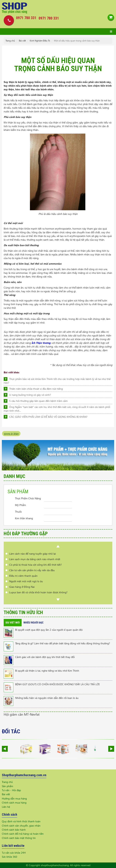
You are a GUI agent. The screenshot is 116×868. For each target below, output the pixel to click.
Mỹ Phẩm (20, 505)
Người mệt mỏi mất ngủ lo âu (26, 581)
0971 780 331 (49, 18)
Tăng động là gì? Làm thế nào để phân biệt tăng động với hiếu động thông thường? (63, 643)
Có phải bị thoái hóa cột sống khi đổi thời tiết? (35, 565)
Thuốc (18, 512)
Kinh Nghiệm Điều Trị (40, 41)
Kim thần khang (24, 518)
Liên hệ (6, 807)
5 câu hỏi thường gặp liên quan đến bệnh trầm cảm (38, 401)
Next (58, 600)
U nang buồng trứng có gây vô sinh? (30, 395)
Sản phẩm (7, 786)
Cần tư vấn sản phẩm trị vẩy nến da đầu (32, 570)
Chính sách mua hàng (14, 802)
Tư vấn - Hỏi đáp (11, 790)
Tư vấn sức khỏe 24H (14, 853)
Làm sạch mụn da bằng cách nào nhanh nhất (35, 559)
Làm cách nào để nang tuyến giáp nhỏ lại (33, 554)
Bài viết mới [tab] (13, 623)
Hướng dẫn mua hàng (14, 798)
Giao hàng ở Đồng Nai (22, 587)
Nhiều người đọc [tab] (33, 623)
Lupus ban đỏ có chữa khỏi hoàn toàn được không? (38, 592)
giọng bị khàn (11, 433)
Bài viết (22, 41)
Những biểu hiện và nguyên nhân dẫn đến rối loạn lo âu (47, 698)
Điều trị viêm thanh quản (23, 576)
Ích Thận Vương (41, 343)
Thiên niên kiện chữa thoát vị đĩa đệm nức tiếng (36, 389)
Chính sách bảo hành (14, 830)
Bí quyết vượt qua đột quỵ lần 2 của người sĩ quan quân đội (49, 630)
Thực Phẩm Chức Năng (28, 498)
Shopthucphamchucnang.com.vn (24, 775)
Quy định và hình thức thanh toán (21, 821)
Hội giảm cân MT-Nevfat (22, 714)
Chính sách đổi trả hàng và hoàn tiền (23, 834)
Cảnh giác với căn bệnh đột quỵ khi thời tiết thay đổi (45, 657)
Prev (58, 546)
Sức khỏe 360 (10, 857)
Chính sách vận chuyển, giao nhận (21, 826)
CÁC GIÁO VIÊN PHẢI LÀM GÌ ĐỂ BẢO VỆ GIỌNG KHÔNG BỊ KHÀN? (48, 417)
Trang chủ (10, 41)
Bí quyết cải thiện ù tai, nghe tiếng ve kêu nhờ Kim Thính (47, 671)
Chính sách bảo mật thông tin (19, 838)
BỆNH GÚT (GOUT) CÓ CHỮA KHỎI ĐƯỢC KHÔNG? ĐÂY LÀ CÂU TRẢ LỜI (57, 684)
